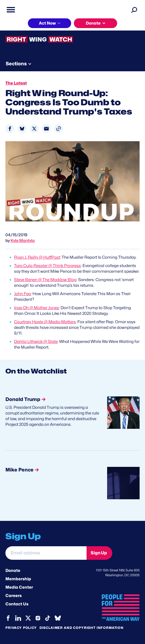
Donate (93, 23)
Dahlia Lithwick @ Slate (36, 342)
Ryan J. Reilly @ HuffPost (37, 257)
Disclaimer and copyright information (82, 628)
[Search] (134, 10)
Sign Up (99, 553)
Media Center (19, 587)
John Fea (22, 294)
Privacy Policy (21, 628)
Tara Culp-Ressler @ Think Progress (47, 266)
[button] (59, 129)
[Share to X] (34, 129)
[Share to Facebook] (10, 129)
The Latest (16, 83)
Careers (14, 596)
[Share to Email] (46, 129)
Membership (18, 579)
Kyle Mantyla (23, 241)
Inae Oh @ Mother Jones (37, 308)
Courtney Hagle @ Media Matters (45, 322)
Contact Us (17, 604)
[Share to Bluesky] (22, 129)
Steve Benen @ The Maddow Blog (45, 280)
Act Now (47, 23)
